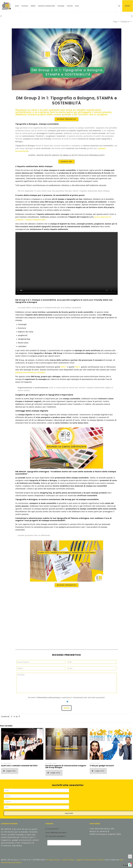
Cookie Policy (68, 860)
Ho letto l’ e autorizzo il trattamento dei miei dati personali (66, 697)
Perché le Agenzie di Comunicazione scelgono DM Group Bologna (66, 767)
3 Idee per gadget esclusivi (102, 766)
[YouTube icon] (126, 865)
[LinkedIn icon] (127, 865)
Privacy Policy (53, 860)
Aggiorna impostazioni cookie (90, 860)
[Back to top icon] (130, 856)
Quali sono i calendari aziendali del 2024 (19, 766)
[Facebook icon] (124, 865)
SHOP (128, 6)
